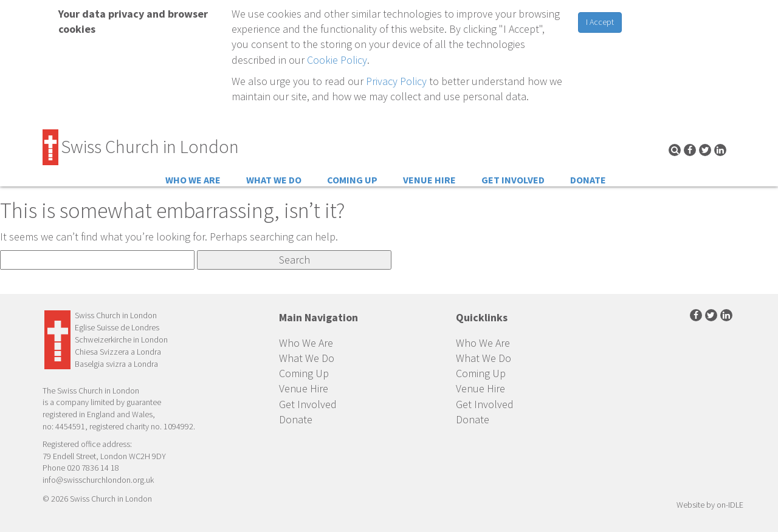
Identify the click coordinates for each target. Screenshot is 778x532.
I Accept (600, 22)
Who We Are (193, 180)
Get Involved (513, 180)
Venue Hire (429, 180)
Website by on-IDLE (710, 505)
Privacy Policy (396, 81)
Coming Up (352, 180)
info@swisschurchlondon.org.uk (98, 480)
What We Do (274, 180)
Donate (588, 180)
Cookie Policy (337, 60)
